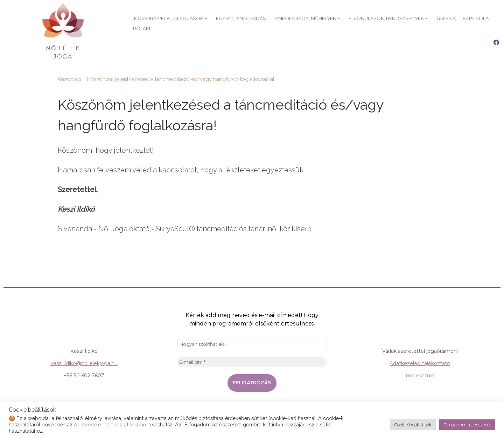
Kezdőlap (69, 79)
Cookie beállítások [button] (413, 425)
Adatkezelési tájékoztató (420, 363)
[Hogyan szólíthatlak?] (252, 344)
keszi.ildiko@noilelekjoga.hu (84, 363)
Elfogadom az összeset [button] (467, 425)
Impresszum (420, 376)
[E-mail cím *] (252, 362)
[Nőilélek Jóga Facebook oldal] (496, 43)
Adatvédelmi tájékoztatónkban (110, 424)
